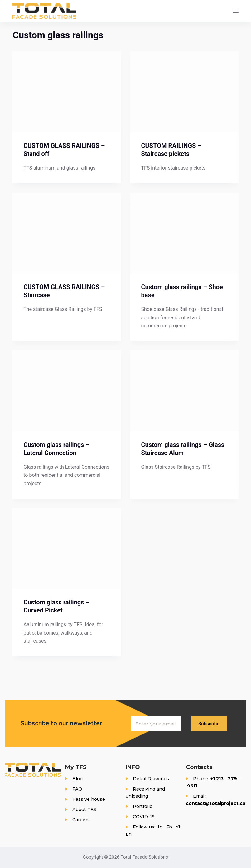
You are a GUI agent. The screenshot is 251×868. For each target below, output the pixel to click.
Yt (178, 827)
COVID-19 (144, 817)
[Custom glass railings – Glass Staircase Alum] (184, 391)
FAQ (77, 789)
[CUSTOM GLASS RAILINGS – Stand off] (67, 92)
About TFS (84, 809)
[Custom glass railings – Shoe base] (184, 233)
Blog (77, 779)
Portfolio (143, 806)
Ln (129, 834)
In (160, 827)
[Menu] (236, 11)
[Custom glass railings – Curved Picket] (67, 548)
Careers (81, 820)
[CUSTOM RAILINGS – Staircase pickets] (184, 92)
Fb (169, 827)
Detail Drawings (151, 779)
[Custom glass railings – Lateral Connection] (67, 391)
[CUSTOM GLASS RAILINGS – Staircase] (67, 233)
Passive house (89, 799)
